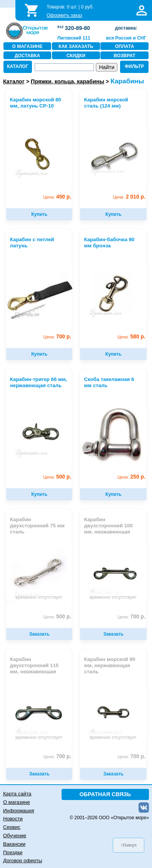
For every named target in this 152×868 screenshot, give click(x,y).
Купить (39, 214)
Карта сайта (17, 794)
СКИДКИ (76, 56)
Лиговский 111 (74, 38)
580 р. (131, 337)
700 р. (58, 337)
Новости (13, 819)
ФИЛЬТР (134, 66)
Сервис (12, 827)
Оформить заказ (64, 15)
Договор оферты (23, 861)
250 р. (131, 477)
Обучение (15, 836)
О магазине (17, 802)
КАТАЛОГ (18, 66)
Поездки (13, 852)
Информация (19, 811)
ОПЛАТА (125, 46)
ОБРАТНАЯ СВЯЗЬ (105, 794)
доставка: (126, 28)
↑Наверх (129, 845)
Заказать (39, 634)
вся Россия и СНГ (126, 38)
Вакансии (14, 844)
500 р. (58, 477)
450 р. (58, 197)
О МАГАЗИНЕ (28, 46)
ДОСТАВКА (27, 56)
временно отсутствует (39, 597)
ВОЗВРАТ (124, 56)
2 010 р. (129, 197)
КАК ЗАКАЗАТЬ (76, 46)
